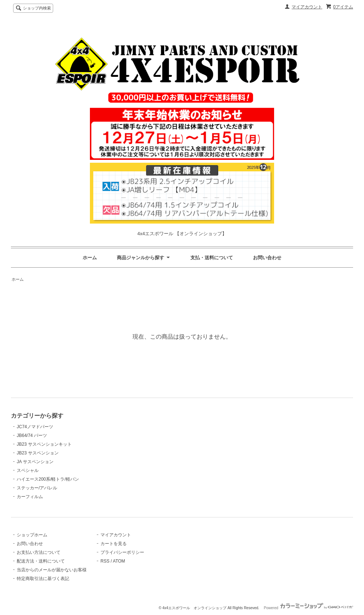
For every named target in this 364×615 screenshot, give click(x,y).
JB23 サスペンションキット (44, 444)
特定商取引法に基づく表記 (43, 579)
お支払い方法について (39, 552)
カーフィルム (30, 497)
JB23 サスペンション (38, 453)
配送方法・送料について (41, 561)
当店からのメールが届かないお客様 (52, 570)
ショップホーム (32, 535)
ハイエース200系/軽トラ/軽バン (48, 479)
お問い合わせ (267, 258)
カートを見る (114, 544)
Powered (308, 608)
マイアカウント (307, 7)
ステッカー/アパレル (37, 488)
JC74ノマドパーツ (35, 427)
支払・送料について (212, 258)
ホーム (90, 258)
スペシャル (28, 470)
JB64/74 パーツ (32, 435)
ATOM (119, 561)
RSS (105, 561)
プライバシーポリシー (122, 552)
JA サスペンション (35, 462)
